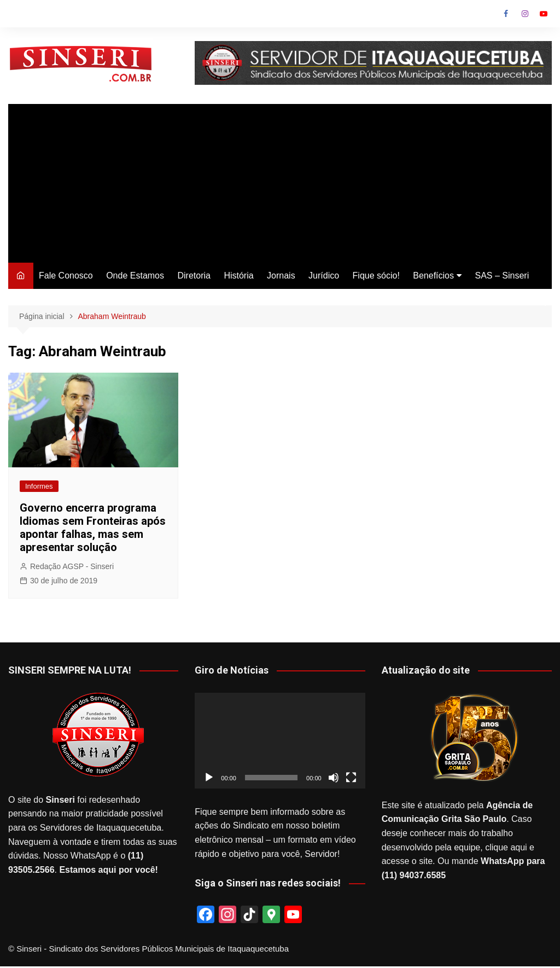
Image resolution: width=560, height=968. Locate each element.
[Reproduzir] (209, 778)
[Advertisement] (280, 181)
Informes (39, 486)
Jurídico (324, 276)
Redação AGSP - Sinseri (72, 566)
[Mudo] (334, 778)
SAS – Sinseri (502, 276)
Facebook (506, 14)
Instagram (525, 14)
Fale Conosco (66, 276)
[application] (280, 741)
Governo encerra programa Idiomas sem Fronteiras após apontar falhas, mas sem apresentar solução (93, 528)
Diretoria (194, 276)
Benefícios (433, 276)
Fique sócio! (376, 276)
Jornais (281, 276)
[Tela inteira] (351, 778)
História (238, 276)
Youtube (544, 14)
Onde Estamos (135, 276)
